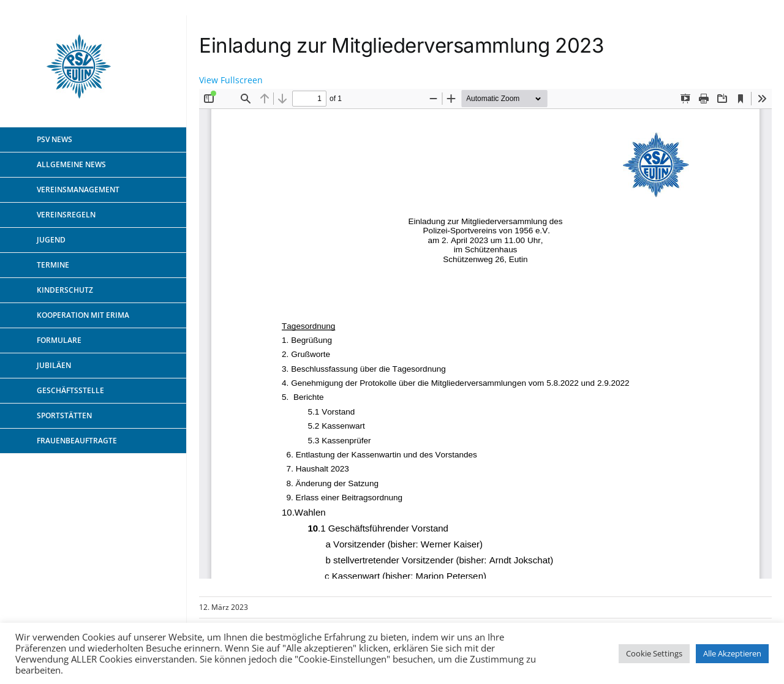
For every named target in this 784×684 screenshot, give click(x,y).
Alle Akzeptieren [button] (732, 653)
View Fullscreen (231, 80)
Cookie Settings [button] (654, 653)
